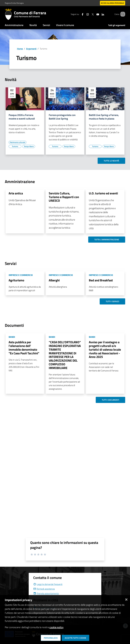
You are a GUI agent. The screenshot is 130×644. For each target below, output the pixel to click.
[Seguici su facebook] (79, 14)
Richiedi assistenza (44, 589)
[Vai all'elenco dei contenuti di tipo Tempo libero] (29, 146)
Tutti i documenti (110, 400)
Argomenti (31, 49)
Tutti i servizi (112, 301)
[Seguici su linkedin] (100, 14)
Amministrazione (14, 25)
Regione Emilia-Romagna (14, 3)
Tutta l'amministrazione (107, 240)
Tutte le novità (111, 161)
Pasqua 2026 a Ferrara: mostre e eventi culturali (22, 117)
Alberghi (54, 280)
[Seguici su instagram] (84, 14)
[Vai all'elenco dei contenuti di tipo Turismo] (15, 146)
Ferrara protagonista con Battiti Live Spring (62, 117)
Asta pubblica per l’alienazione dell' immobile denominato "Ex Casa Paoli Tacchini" (24, 348)
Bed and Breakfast (101, 280)
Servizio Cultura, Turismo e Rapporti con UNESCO (64, 197)
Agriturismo (16, 280)
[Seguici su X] (90, 14)
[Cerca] (122, 14)
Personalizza (51, 638)
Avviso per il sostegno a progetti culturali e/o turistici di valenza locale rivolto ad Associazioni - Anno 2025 (105, 349)
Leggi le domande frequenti (48, 584)
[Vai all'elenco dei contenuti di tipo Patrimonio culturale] (18, 142)
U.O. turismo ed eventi (103, 193)
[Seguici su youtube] (95, 14)
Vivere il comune (65, 25)
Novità (33, 25)
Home (20, 49)
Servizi (46, 25)
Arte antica (16, 193)
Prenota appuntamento (46, 593)
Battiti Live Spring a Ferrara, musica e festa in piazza (104, 117)
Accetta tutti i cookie (75, 638)
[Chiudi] (126, 599)
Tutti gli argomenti (117, 25)
